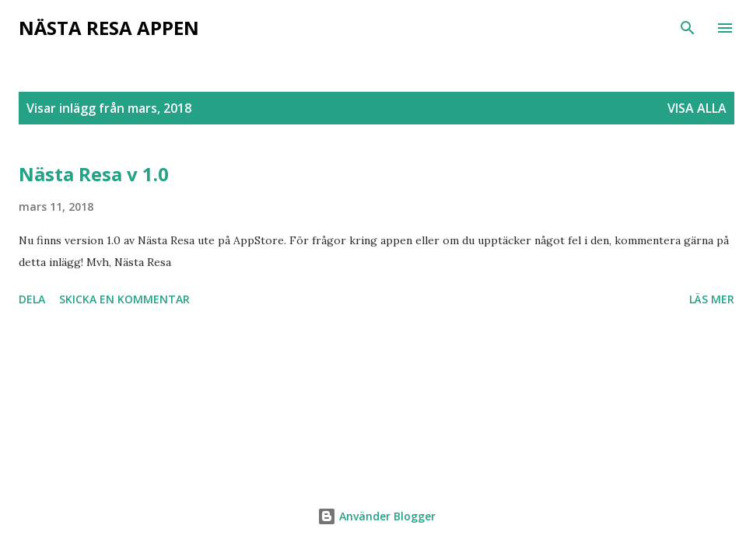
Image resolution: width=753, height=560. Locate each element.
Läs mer (712, 299)
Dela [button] (32, 299)
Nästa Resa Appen (109, 28)
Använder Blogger (376, 516)
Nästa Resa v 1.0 (94, 174)
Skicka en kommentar (124, 299)
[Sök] (688, 28)
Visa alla (697, 108)
